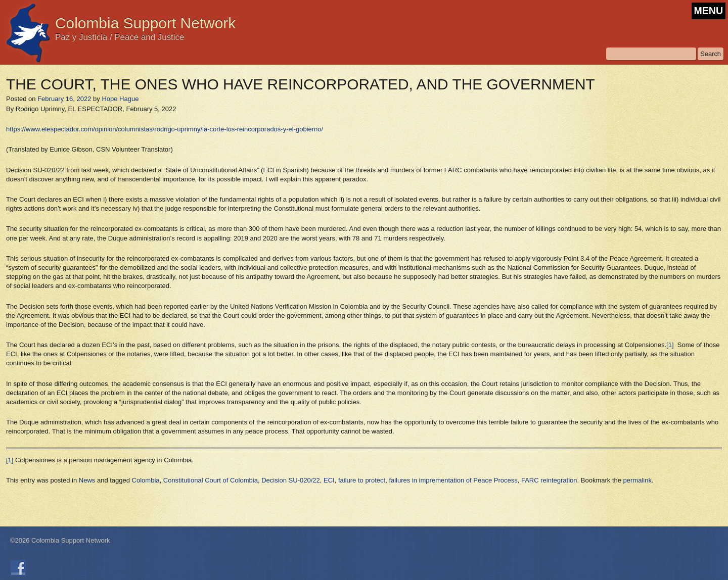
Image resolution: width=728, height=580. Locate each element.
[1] (670, 345)
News (87, 480)
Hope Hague (120, 99)
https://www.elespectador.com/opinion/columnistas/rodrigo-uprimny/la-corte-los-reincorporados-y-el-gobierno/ (165, 129)
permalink (638, 480)
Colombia (146, 480)
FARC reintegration (549, 480)
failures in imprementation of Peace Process (453, 480)
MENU (709, 11)
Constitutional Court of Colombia (211, 480)
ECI (329, 480)
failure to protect (362, 480)
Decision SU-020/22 (291, 480)
